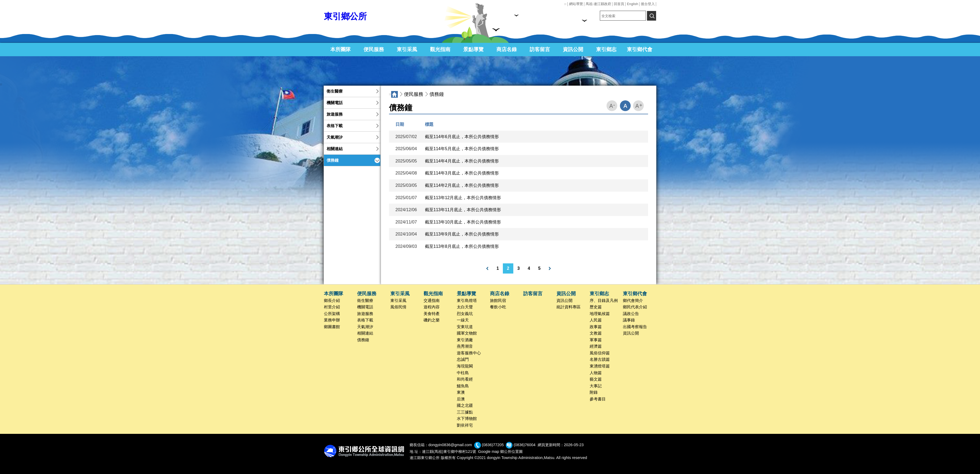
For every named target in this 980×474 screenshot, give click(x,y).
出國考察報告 (635, 327)
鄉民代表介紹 (635, 307)
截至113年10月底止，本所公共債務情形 (463, 222)
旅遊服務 (335, 114)
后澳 (461, 399)
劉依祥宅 (465, 425)
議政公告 (631, 314)
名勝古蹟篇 (600, 359)
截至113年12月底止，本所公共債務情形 (463, 198)
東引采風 (407, 49)
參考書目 (598, 399)
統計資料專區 (568, 307)
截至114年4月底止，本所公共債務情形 (462, 161)
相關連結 (335, 149)
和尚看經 (465, 379)
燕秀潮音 (465, 346)
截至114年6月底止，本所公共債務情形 (462, 137)
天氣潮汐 (335, 137)
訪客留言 (540, 49)
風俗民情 (398, 307)
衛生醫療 (335, 91)
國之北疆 (465, 405)
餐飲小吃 (498, 307)
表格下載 (335, 126)
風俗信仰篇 (600, 353)
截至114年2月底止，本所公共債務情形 (462, 185)
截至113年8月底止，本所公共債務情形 (462, 246)
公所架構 (332, 314)
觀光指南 (440, 49)
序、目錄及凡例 (604, 301)
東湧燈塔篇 (600, 366)
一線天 (463, 320)
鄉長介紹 (332, 301)
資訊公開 (573, 49)
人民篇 (596, 320)
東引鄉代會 (640, 49)
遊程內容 (432, 307)
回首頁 (619, 4)
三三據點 (465, 412)
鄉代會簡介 (633, 301)
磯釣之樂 (432, 320)
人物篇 (596, 373)
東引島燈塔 (467, 301)
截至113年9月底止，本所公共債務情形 (462, 234)
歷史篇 (596, 307)
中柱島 (463, 373)
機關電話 (335, 103)
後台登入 (648, 4)
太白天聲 (465, 307)
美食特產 (432, 314)
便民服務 (374, 49)
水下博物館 (467, 419)
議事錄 (629, 320)
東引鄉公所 (345, 16)
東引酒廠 (465, 340)
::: (565, 4)
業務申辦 (332, 320)
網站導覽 (576, 4)
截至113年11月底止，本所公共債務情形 (463, 210)
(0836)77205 (493, 445)
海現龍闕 (465, 366)
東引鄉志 (606, 49)
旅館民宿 (498, 301)
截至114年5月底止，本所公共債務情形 (462, 149)
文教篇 (596, 333)
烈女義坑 (465, 314)
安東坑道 (465, 327)
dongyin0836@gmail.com (450, 445)
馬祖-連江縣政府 (598, 4)
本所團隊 (341, 49)
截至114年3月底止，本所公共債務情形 (462, 173)
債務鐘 (333, 160)
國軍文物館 (467, 333)
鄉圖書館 (332, 327)
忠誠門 (463, 359)
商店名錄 (507, 49)
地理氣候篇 (600, 314)
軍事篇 (596, 340)
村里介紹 (332, 307)
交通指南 (432, 301)
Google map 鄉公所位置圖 (500, 452)
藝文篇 (596, 379)
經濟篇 (596, 346)
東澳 (461, 392)
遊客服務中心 (469, 353)
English (633, 4)
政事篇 (596, 327)
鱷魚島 (463, 386)
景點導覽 (473, 49)
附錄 (594, 392)
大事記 (596, 386)
